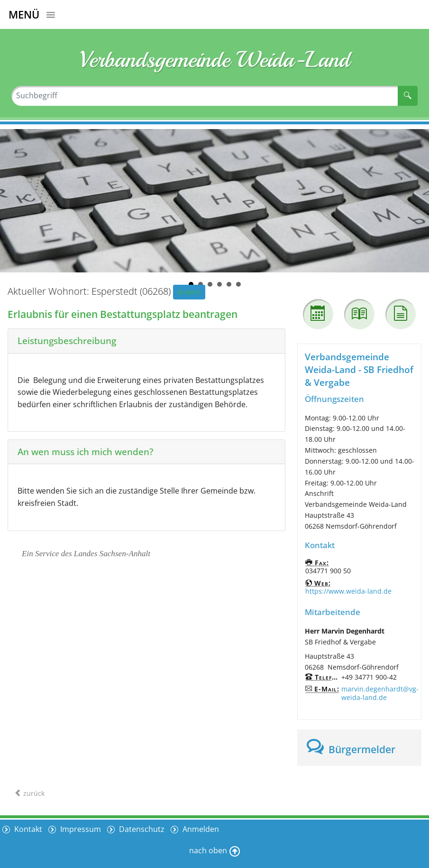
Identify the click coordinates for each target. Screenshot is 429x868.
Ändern (189, 292)
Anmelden (201, 829)
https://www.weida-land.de (348, 591)
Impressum (80, 829)
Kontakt (27, 829)
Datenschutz (142, 829)
